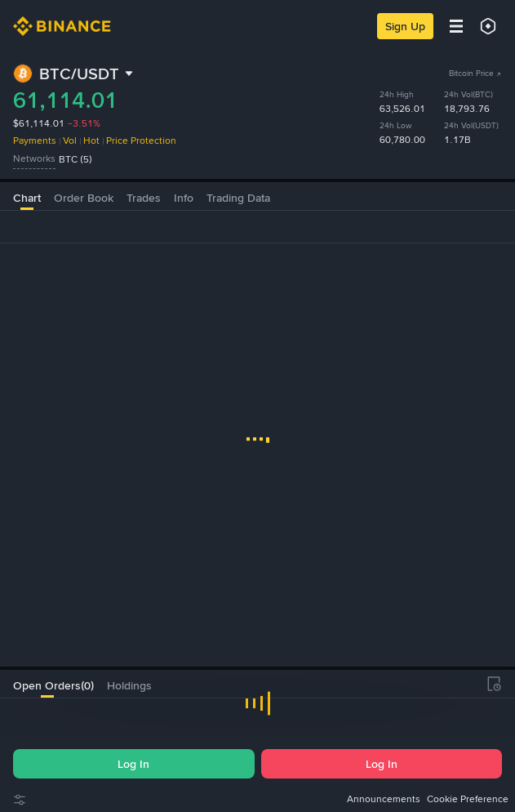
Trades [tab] (144, 198)
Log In (133, 764)
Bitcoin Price (475, 73)
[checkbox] (59, 714)
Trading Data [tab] (238, 198)
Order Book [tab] (84, 198)
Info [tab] (184, 198)
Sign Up (405, 26)
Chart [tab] (27, 198)
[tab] (47, 684)
